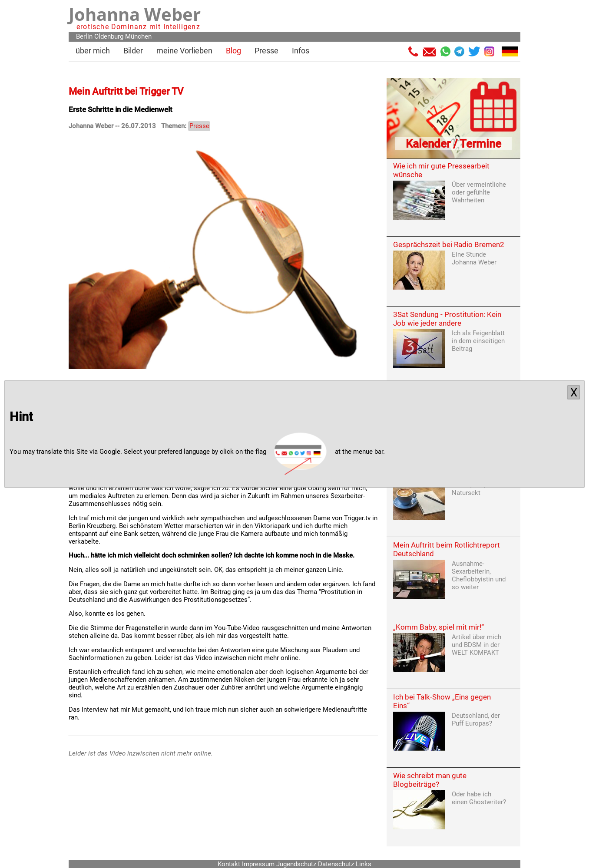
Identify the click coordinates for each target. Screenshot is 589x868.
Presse (266, 51)
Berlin (84, 36)
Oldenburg (109, 36)
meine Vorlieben (184, 51)
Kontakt (229, 864)
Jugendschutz (296, 864)
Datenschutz (336, 864)
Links (364, 864)
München (138, 36)
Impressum (258, 864)
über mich (93, 51)
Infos (301, 51)
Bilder (133, 51)
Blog (233, 51)
